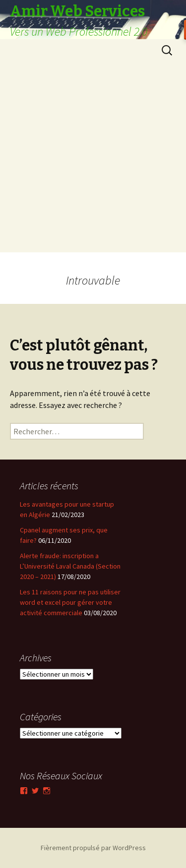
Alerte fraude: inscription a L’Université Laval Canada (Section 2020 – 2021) (70, 566)
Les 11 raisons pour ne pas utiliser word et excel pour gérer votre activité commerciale (70, 602)
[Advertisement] (93, 159)
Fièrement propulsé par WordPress (93, 848)
